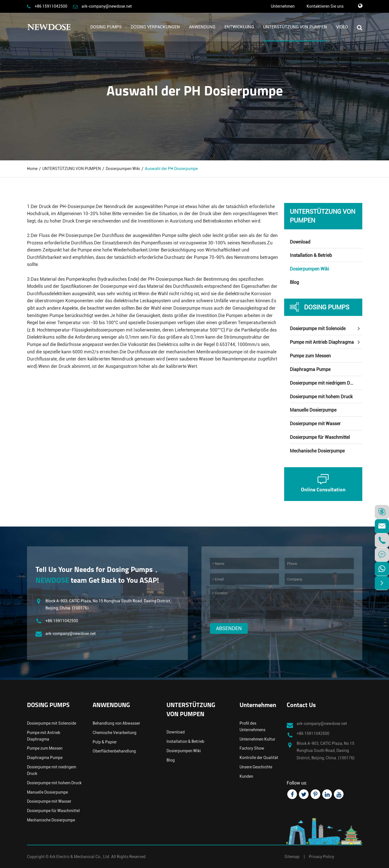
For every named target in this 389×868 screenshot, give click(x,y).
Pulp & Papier (105, 742)
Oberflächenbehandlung (114, 751)
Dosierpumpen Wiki (123, 169)
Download (300, 242)
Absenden (229, 628)
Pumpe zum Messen (310, 356)
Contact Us (301, 705)
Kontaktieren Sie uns (325, 6)
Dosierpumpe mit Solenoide (318, 329)
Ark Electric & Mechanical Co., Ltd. (80, 857)
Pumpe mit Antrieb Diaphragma (322, 342)
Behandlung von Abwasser (116, 723)
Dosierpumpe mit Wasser (315, 424)
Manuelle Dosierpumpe (313, 410)
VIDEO (342, 27)
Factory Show (252, 748)
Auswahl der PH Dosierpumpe (171, 169)
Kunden (246, 776)
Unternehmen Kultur (257, 739)
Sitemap (292, 857)
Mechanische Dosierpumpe (317, 451)
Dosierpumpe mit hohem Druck (321, 397)
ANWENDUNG (202, 27)
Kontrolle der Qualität (259, 758)
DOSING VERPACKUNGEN (155, 27)
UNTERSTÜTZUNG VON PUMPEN (295, 27)
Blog (294, 282)
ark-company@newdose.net (107, 6)
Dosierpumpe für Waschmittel (320, 437)
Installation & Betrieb (311, 255)
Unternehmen (283, 6)
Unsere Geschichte (256, 767)
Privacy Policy (322, 857)
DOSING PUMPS (106, 27)
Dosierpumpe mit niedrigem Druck (324, 383)
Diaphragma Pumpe (310, 369)
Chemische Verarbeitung (115, 733)
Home (32, 169)
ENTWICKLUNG (239, 27)
